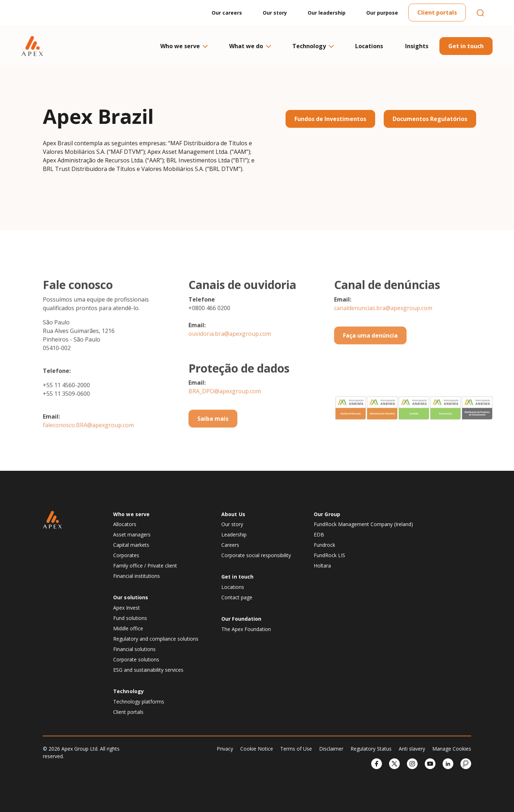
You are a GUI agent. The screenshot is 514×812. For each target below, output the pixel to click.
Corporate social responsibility (256, 555)
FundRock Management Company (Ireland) (363, 524)
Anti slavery (412, 749)
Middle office (128, 628)
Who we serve (184, 46)
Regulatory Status (371, 749)
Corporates (126, 555)
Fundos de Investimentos (330, 119)
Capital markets (131, 545)
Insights (417, 46)
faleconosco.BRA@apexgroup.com (88, 450)
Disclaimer (331, 749)
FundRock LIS (329, 555)
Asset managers (132, 534)
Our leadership (327, 13)
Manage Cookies (452, 749)
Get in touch (466, 46)
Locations (369, 46)
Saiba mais (213, 444)
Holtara (322, 566)
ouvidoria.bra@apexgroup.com (230, 359)
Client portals (437, 12)
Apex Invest (127, 608)
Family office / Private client (145, 566)
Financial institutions (137, 576)
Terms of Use (296, 749)
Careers (230, 545)
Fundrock (324, 545)
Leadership (234, 534)
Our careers (227, 13)
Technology (313, 46)
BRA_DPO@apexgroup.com (225, 416)
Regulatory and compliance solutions (156, 639)
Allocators (125, 524)
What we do (250, 46)
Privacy (225, 749)
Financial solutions (134, 649)
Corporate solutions (136, 659)
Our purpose (382, 13)
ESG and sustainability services (148, 670)
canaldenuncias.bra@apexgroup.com (383, 333)
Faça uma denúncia (370, 360)
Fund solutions (130, 618)
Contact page (237, 597)
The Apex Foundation (246, 629)
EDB (319, 534)
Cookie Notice (257, 749)
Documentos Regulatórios (430, 119)
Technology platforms (139, 702)
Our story (275, 13)
